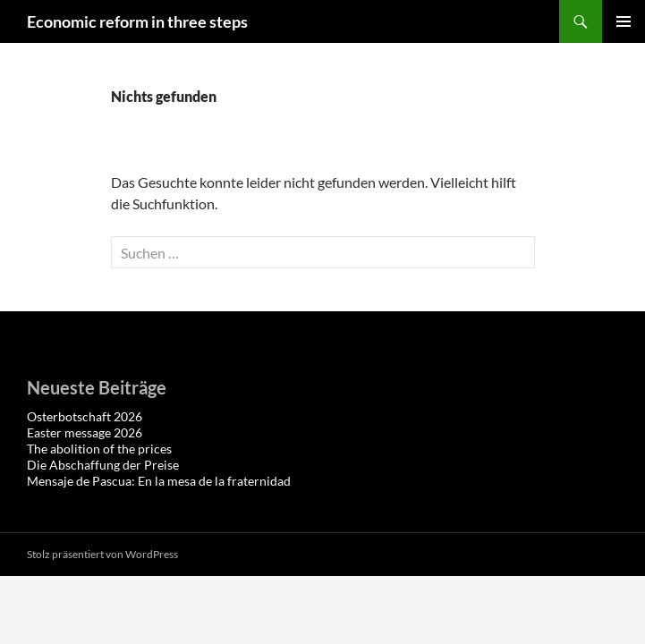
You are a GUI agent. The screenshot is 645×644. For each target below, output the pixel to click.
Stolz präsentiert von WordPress (102, 554)
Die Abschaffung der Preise (103, 465)
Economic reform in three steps (137, 21)
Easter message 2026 (85, 432)
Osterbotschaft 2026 (85, 416)
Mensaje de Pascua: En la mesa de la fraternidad (159, 481)
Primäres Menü (624, 21)
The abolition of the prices (99, 449)
